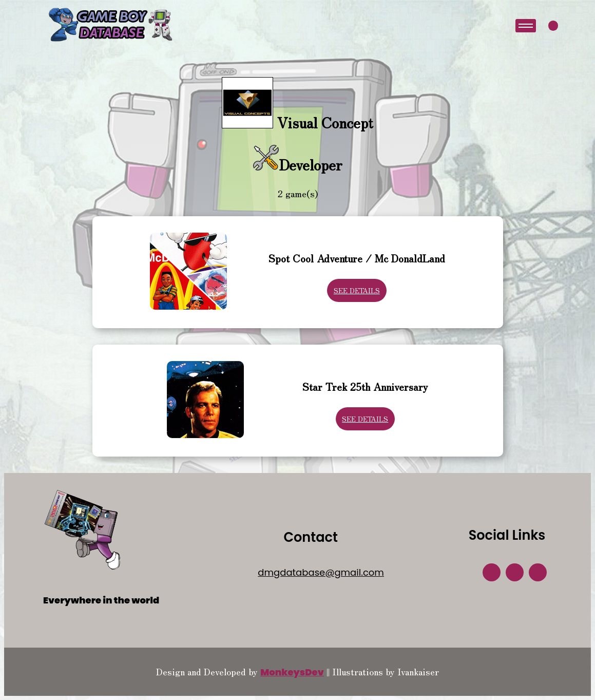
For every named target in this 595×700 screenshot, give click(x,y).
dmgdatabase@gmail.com (321, 572)
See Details (357, 290)
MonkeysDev (292, 672)
